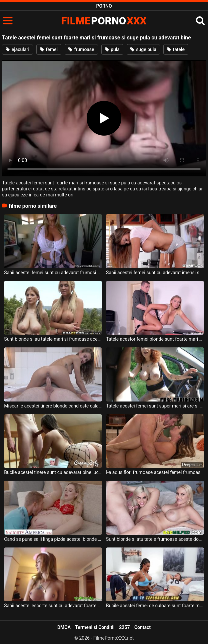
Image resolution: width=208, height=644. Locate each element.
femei (49, 49)
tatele (176, 49)
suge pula (143, 49)
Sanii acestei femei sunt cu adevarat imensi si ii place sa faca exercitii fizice (155, 273)
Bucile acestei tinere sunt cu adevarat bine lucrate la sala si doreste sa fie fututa (53, 472)
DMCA (64, 627)
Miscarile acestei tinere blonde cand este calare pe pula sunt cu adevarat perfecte (53, 406)
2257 (124, 627)
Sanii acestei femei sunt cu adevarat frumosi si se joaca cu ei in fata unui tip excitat (53, 273)
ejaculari (17, 49)
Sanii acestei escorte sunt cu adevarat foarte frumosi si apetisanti (53, 606)
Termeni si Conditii (95, 627)
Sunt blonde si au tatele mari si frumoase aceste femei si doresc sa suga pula (53, 339)
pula (112, 49)
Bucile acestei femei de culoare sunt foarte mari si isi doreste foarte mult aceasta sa (155, 606)
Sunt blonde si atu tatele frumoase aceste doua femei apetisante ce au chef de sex (155, 539)
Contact (142, 627)
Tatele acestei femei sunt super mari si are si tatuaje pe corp (155, 406)
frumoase (81, 49)
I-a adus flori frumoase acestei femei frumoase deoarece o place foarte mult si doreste (155, 472)
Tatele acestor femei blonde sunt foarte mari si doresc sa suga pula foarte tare (155, 339)
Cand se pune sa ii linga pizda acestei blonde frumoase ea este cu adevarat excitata (53, 539)
